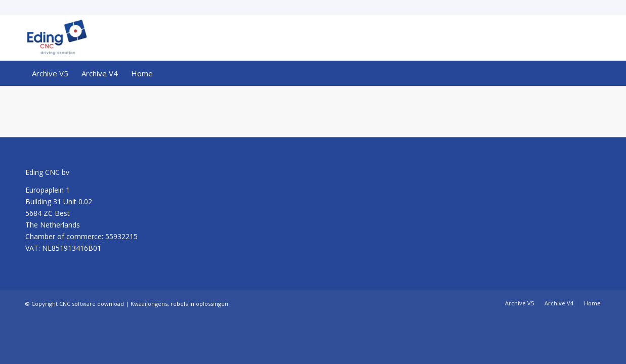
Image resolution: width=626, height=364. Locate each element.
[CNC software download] (57, 38)
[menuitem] (50, 73)
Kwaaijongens (149, 304)
